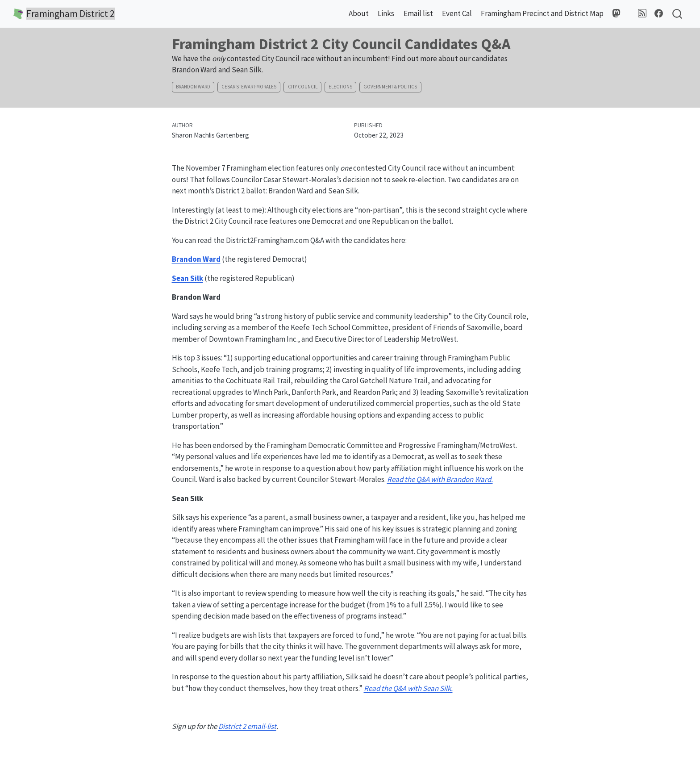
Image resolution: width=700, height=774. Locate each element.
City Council (303, 87)
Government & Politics (390, 87)
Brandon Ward (193, 87)
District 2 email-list (247, 726)
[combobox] (678, 14)
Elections (340, 87)
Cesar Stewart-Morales (249, 87)
